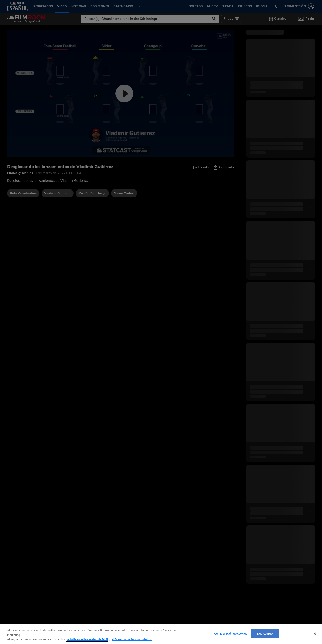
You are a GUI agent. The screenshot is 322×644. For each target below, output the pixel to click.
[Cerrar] (315, 633)
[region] (161, 634)
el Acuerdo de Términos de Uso (132, 639)
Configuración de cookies (231, 633)
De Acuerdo (265, 633)
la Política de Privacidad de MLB (87, 639)
